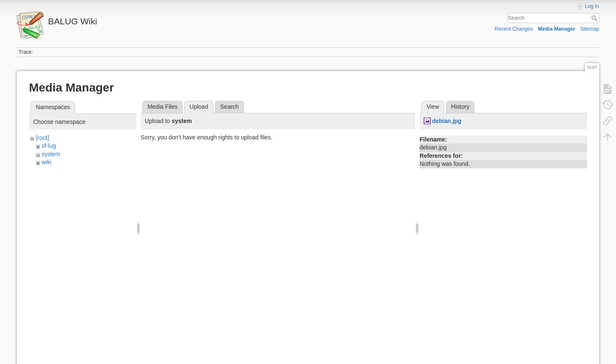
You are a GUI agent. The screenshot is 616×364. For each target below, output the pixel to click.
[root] (42, 138)
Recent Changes (514, 29)
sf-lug (49, 146)
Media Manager (557, 29)
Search (595, 18)
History (460, 107)
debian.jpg (447, 121)
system (51, 154)
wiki (46, 162)
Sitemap (590, 29)
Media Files (163, 107)
